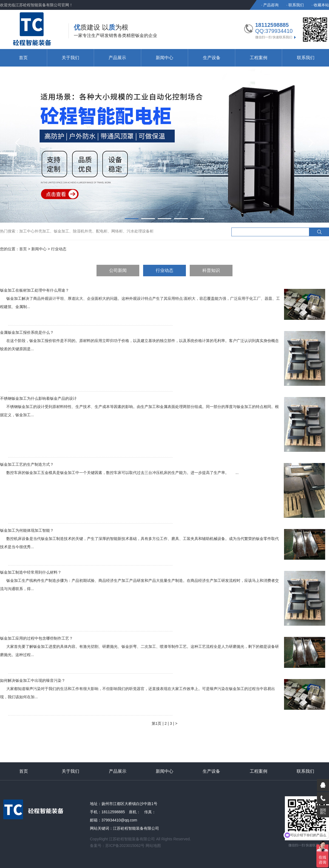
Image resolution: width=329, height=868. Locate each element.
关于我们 (70, 58)
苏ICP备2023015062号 (125, 846)
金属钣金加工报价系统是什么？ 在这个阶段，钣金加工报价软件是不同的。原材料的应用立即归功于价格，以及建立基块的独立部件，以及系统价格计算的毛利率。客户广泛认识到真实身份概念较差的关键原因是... (139, 341)
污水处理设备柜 (140, 231)
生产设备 (212, 58)
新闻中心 (164, 58)
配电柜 (102, 231)
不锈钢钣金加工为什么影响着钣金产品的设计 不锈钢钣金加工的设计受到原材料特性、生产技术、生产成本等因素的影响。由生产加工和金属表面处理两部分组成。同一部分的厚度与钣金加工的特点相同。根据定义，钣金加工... (139, 407)
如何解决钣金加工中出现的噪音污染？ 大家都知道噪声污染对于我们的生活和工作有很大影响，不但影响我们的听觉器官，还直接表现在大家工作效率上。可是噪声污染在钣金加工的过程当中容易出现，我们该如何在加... (137, 689)
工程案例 (259, 58)
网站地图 (153, 846)
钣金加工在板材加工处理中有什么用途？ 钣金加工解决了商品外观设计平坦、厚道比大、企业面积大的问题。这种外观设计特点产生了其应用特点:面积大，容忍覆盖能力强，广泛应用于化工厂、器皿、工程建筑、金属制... (140, 298)
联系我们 (296, 5)
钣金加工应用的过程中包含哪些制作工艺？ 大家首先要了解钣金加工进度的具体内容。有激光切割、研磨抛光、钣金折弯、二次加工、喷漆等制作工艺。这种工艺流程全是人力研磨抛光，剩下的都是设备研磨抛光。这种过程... (139, 646)
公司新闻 (118, 270)
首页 (23, 58)
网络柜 (117, 231)
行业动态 (164, 270)
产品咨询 (271, 5)
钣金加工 (61, 231)
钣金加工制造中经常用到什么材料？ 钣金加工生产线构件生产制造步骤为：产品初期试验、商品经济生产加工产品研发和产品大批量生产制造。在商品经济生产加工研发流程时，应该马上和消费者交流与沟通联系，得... (139, 580)
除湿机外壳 (83, 231)
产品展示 (117, 58)
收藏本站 (321, 5)
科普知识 (211, 270)
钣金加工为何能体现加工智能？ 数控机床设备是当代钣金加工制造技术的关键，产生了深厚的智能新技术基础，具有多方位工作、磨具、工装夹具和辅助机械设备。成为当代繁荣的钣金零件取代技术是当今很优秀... (139, 539)
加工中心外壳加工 (35, 231)
